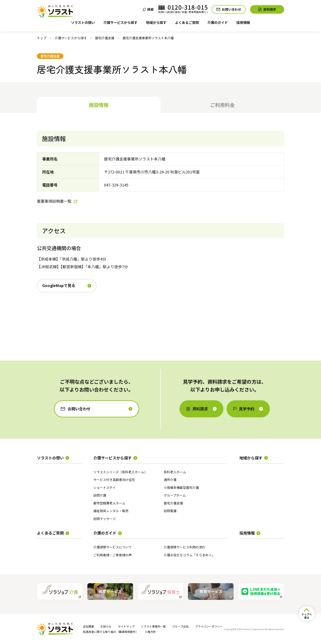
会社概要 (88, 626)
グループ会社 (180, 626)
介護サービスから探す (71, 38)
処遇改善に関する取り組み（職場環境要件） (111, 632)
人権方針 (150, 632)
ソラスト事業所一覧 (153, 626)
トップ (42, 38)
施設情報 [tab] (99, 105)
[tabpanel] (160, 235)
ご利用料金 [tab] (222, 105)
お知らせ (106, 626)
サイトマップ (126, 626)
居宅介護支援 (105, 38)
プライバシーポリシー (209, 626)
